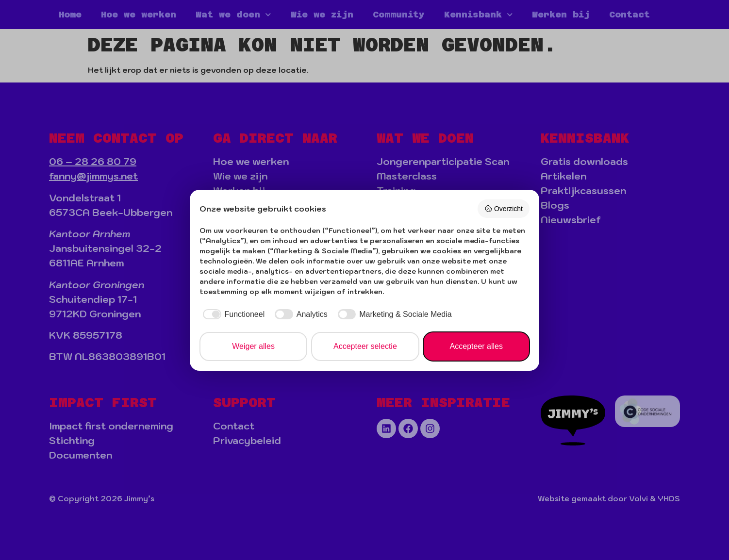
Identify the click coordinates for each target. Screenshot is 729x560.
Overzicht (504, 209)
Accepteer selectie (365, 346)
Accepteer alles (476, 346)
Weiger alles (253, 346)
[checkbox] (232, 314)
